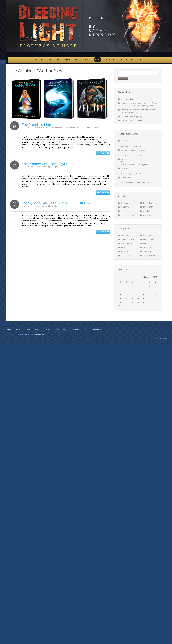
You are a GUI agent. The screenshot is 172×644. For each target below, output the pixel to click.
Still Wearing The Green (131, 146)
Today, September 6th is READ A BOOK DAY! (57, 203)
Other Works (75, 330)
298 (52, 206)
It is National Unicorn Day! (132, 120)
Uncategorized (41, 167)
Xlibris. (164, 338)
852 (52, 167)
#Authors (39, 128)
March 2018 (148, 215)
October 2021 (127, 203)
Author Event (149, 239)
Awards (146, 243)
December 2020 (150, 203)
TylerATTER (126, 159)
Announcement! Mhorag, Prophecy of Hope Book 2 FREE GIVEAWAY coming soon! (139, 104)
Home (8, 330)
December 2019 (128, 211)
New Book (81, 128)
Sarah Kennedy (27, 128)
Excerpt (37, 330)
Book (29, 330)
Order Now (98, 330)
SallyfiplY (125, 141)
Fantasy (73, 128)
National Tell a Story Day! (132, 116)
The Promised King (36, 124)
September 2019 (128, 215)
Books (67, 128)
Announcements (57, 128)
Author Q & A (127, 243)
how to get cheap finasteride (133, 150)
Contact (86, 330)
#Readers (47, 128)
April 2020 (125, 207)
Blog (64, 330)
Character (147, 247)
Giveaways (148, 252)
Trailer (56, 330)
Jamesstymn (126, 178)
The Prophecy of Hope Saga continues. (52, 164)
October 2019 (149, 211)
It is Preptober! (127, 99)
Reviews (47, 330)
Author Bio (19, 330)
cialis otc (125, 168)
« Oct (120, 306)
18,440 (91, 128)
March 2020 (148, 207)
